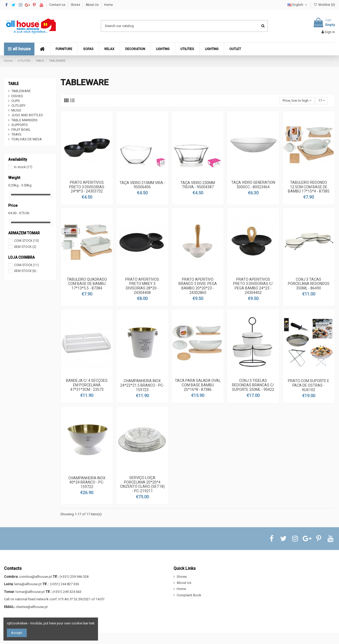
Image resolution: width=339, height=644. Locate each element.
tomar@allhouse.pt (30, 592)
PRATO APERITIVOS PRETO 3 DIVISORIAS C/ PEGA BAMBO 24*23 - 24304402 (253, 286)
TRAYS (16, 134)
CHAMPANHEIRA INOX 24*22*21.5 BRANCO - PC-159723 (142, 385)
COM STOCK (26, 241)
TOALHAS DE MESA (27, 139)
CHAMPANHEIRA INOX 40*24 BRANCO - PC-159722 (87, 482)
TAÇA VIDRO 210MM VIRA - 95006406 (142, 185)
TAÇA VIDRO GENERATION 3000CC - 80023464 (253, 185)
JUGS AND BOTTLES (27, 115)
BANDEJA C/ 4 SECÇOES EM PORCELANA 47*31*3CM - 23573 (87, 385)
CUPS (16, 101)
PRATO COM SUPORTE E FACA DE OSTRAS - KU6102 (309, 385)
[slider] (10, 194)
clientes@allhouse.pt (32, 607)
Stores (76, 5)
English (298, 5)
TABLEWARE (21, 91)
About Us (93, 5)
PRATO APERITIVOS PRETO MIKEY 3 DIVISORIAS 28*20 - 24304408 (142, 286)
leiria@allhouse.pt (28, 584)
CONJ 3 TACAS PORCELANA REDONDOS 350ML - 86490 (309, 284)
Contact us (58, 5)
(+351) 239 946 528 (74, 577)
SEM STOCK (25, 247)
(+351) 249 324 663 (67, 592)
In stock (23, 167)
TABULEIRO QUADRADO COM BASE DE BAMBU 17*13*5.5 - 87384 (87, 284)
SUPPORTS (20, 125)
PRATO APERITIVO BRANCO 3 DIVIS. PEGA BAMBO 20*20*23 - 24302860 (198, 286)
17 (322, 100)
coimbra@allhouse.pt (35, 577)
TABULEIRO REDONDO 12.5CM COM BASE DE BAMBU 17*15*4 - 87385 (309, 187)
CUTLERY (18, 106)
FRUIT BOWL (21, 130)
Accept (17, 633)
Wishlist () (324, 5)
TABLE (14, 84)
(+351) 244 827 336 (64, 584)
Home (108, 5)
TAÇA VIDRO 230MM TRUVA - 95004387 (198, 185)
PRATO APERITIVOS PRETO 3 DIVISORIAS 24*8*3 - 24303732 (87, 187)
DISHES (17, 96)
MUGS (16, 110)
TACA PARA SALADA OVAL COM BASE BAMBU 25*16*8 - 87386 (198, 385)
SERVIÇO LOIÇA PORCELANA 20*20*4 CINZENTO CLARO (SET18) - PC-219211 (142, 484)
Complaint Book (189, 595)
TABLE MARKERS (24, 120)
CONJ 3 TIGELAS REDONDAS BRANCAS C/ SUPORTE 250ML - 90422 (253, 385)
